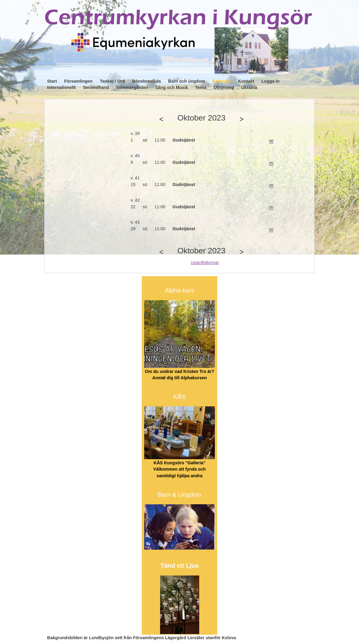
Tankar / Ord (113, 81)
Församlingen (78, 81)
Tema (201, 87)
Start (52, 81)
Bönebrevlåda (146, 81)
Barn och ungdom (187, 81)
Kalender (222, 81)
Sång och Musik (172, 87)
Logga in (271, 81)
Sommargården (132, 87)
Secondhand (96, 87)
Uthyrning (224, 87)
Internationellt (62, 87)
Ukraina (249, 87)
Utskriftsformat (205, 263)
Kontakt (246, 81)
